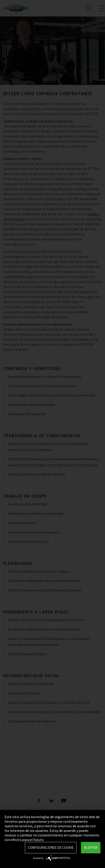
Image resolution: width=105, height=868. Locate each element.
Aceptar (91, 848)
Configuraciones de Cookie (51, 848)
